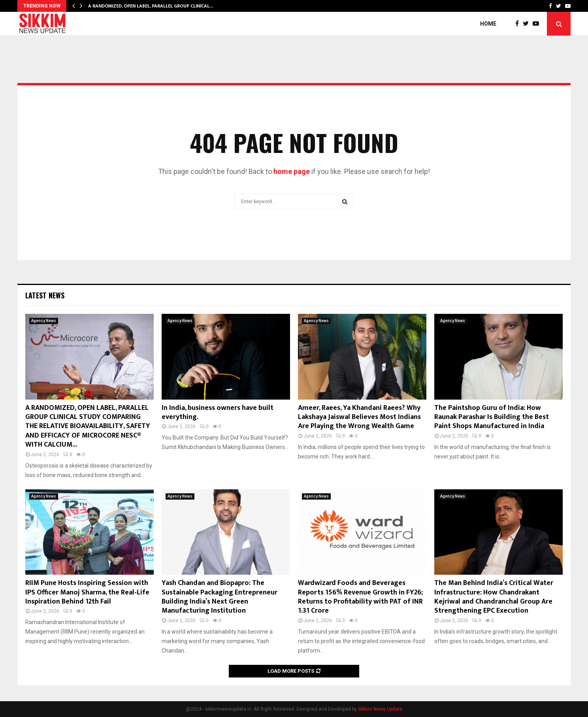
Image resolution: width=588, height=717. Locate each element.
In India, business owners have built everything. (218, 412)
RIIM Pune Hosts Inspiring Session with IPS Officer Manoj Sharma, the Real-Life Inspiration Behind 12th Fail (87, 592)
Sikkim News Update (380, 709)
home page (292, 171)
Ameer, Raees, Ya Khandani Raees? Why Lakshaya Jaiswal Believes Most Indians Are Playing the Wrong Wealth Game (359, 417)
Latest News (45, 295)
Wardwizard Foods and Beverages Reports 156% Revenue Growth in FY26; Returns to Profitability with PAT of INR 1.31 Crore (360, 597)
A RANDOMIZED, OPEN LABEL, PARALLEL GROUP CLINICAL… (151, 6)
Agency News (44, 321)
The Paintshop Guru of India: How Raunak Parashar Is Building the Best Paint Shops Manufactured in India (492, 417)
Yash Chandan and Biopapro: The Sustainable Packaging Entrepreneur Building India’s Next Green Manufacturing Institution (220, 597)
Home (488, 24)
